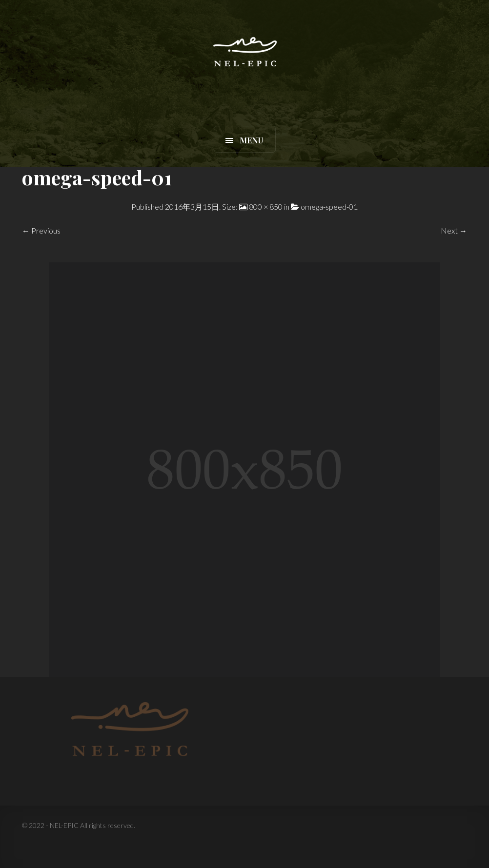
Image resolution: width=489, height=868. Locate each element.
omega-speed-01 (329, 207)
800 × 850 (266, 207)
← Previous (41, 230)
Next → (454, 230)
